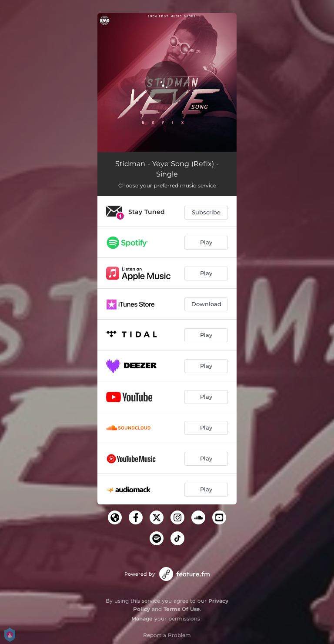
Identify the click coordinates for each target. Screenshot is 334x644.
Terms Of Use (182, 609)
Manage (142, 619)
